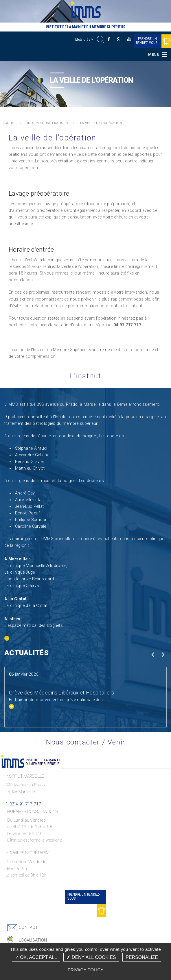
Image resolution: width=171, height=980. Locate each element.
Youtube (129, 39)
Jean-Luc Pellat (29, 506)
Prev (153, 655)
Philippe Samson (31, 520)
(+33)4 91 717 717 (23, 804)
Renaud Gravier (30, 462)
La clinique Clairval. (23, 586)
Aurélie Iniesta (28, 500)
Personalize (142, 957)
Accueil (10, 123)
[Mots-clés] (87, 40)
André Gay (25, 493)
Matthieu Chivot (30, 468)
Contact (28, 928)
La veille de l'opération (101, 123)
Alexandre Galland (32, 455)
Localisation (33, 940)
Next (163, 655)
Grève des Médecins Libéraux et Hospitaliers (61, 693)
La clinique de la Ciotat (26, 606)
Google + (119, 39)
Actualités (26, 653)
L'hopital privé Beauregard (29, 579)
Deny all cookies (91, 957)
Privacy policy (86, 970)
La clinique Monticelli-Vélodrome (35, 566)
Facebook (109, 39)
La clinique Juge (20, 572)
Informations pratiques (48, 123)
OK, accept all (36, 957)
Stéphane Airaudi (31, 448)
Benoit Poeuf (27, 513)
